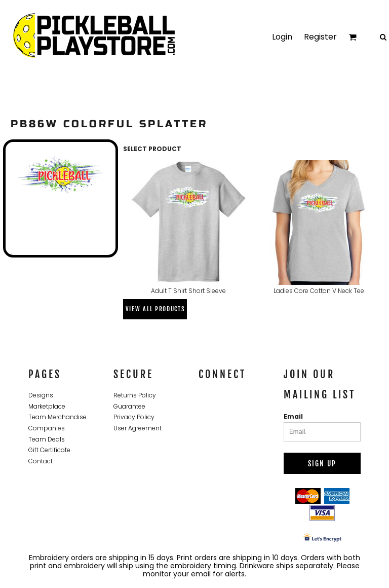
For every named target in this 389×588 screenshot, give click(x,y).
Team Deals (47, 439)
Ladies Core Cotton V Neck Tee (319, 291)
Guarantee (129, 406)
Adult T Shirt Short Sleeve (188, 291)
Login (282, 37)
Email (293, 416)
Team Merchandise (57, 417)
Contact (41, 461)
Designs (41, 395)
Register (320, 37)
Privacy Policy (134, 417)
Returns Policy (135, 395)
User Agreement (138, 428)
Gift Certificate (49, 450)
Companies (47, 428)
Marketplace (47, 406)
